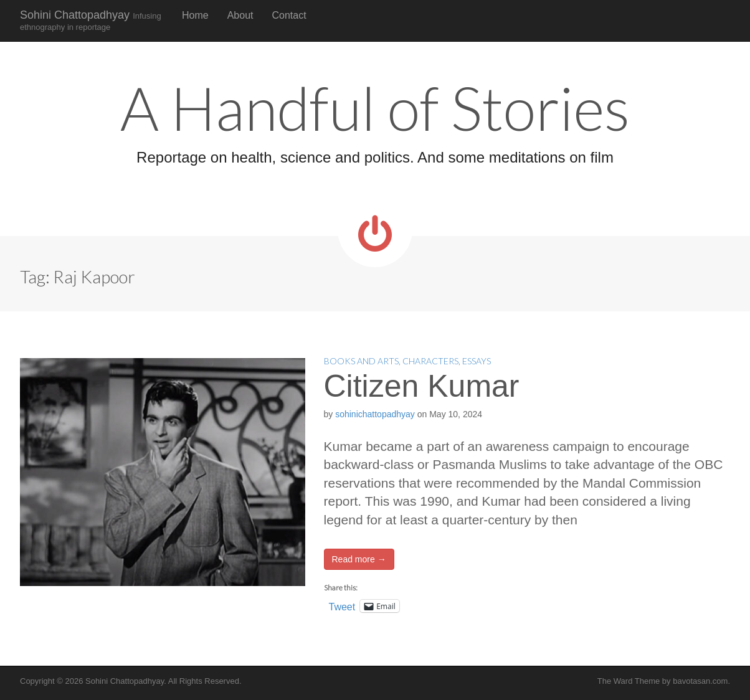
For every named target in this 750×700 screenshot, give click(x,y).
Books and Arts (361, 361)
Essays (477, 361)
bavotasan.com (700, 681)
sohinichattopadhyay (375, 414)
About (240, 15)
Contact (289, 15)
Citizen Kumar (422, 386)
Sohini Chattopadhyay (91, 20)
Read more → (359, 559)
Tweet (342, 606)
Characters (430, 361)
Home (195, 15)
